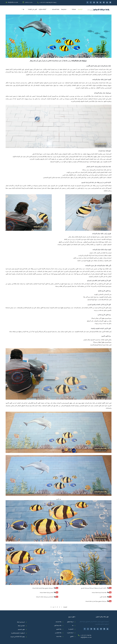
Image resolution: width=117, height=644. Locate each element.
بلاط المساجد (56, 9)
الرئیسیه (80, 9)
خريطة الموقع (70, 622)
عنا (24, 9)
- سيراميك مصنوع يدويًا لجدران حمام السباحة (96, 601)
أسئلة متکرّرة (42, 9)
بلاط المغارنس (58, 633)
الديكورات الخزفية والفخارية (18, 633)
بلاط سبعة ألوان (58, 626)
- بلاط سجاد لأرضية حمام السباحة (100, 593)
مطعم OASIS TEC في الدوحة (18, 637)
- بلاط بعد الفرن (104, 597)
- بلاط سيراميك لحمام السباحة (47, 593)
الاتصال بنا (71, 629)
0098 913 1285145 (86, 635)
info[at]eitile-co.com (86, 638)
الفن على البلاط (33, 9)
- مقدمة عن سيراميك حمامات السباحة (47, 597)
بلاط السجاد (59, 637)
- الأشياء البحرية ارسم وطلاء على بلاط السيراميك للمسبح (96, 588)
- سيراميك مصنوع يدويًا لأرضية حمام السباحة (43, 588)
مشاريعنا (64, 9)
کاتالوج (72, 637)
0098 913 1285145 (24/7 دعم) (48, 3)
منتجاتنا (74, 9)
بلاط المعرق (59, 629)
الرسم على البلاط (21, 622)
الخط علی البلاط (21, 626)
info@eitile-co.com (13, 3)
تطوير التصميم (21, 630)
